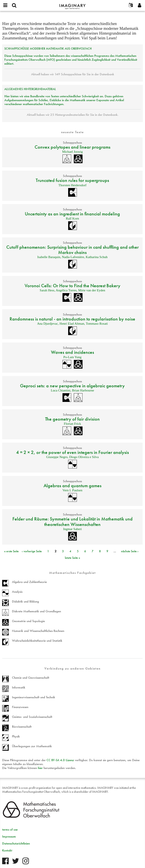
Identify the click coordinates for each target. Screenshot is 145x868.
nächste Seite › (130, 551)
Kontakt (7, 850)
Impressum (9, 836)
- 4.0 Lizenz (60, 760)
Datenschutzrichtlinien (16, 843)
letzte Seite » (72, 558)
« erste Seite (11, 551)
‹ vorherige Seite (32, 551)
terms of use (10, 829)
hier (40, 768)
